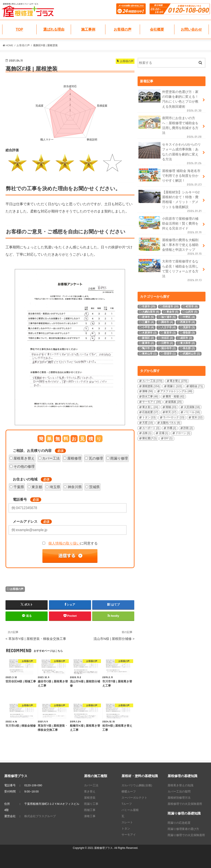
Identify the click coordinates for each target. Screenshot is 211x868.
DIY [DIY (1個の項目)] (168, 438)
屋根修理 (74, 458)
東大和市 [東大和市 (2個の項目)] (187, 343)
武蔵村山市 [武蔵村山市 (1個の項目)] (191, 354)
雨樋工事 (90, 810)
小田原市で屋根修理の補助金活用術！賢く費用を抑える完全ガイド (170, 225)
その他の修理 (24, 466)
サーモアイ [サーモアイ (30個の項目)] (152, 402)
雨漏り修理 (119, 458)
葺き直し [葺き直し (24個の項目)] (150, 407)
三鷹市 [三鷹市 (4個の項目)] (148, 322)
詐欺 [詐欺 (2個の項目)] (188, 428)
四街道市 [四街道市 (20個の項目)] (171, 307)
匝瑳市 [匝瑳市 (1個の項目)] (170, 354)
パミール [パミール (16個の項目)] (192, 412)
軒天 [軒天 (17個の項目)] (171, 412)
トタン (126, 828)
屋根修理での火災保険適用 (185, 804)
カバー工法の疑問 (179, 791)
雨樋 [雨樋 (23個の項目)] (171, 407)
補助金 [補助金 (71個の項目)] (196, 386)
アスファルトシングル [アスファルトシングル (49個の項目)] (176, 391)
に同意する (73, 543)
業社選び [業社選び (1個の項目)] (149, 438)
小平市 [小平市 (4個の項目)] (148, 327)
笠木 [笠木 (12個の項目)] (197, 417)
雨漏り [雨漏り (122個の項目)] (175, 386)
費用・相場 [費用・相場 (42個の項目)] (175, 397)
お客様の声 (123, 29)
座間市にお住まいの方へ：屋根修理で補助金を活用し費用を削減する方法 (170, 127)
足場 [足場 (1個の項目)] (164, 433)
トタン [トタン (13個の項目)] (149, 417)
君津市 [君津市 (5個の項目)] (148, 317)
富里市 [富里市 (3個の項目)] (170, 333)
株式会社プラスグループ (40, 816)
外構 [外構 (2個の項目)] (172, 428)
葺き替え (90, 791)
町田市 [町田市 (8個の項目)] (192, 307)
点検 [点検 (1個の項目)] (147, 433)
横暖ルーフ (129, 791)
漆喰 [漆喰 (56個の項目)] (148, 391)
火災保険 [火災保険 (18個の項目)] (192, 407)
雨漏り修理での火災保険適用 (186, 835)
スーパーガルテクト (134, 798)
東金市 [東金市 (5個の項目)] (172, 312)
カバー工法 (51, 458)
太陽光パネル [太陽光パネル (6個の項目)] (170, 423)
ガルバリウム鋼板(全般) (137, 785)
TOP (19, 29)
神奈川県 (75, 487)
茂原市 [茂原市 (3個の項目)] (189, 327)
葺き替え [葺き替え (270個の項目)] (178, 381)
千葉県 (19, 487)
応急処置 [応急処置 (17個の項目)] (150, 412)
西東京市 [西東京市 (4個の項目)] (187, 322)
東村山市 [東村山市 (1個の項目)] (149, 354)
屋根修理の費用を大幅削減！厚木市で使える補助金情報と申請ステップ (170, 247)
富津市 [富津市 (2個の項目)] (148, 343)
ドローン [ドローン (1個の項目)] (183, 433)
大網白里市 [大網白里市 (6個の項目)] (151, 312)
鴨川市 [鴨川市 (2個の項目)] (148, 348)
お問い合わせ (191, 29)
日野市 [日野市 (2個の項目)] (167, 343)
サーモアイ (129, 835)
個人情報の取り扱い (64, 543)
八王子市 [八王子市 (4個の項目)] (168, 327)
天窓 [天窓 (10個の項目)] (148, 423)
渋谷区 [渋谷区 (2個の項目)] (167, 338)
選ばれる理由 (54, 29)
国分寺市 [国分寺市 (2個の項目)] (168, 348)
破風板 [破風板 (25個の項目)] (175, 402)
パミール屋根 (130, 810)
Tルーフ (127, 804)
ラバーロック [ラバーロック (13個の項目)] (174, 417)
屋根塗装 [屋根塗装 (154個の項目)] (151, 386)
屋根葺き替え (24, 458)
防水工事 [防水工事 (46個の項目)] (150, 397)
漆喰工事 (90, 816)
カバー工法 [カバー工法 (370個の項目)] (152, 381)
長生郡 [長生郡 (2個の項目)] (189, 348)
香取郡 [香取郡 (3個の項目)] (189, 333)
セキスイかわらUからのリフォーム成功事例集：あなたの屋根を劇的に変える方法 (170, 153)
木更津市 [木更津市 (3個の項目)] (149, 333)
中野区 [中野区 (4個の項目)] (189, 317)
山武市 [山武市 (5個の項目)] (191, 312)
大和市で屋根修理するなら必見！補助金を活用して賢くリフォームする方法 (170, 270)
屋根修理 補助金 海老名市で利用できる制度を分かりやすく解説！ (170, 177)
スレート (127, 822)
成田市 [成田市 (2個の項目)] (186, 338)
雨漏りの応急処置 (179, 823)
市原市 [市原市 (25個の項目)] (149, 307)
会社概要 (157, 29)
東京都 (37, 487)
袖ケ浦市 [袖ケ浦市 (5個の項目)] (168, 317)
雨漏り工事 (91, 804)
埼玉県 (55, 487)
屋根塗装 (90, 798)
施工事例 (88, 29)
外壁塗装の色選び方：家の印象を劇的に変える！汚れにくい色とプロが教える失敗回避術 (170, 101)
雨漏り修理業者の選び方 (183, 829)
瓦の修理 (96, 458)
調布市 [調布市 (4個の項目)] (167, 322)
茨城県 (94, 487)
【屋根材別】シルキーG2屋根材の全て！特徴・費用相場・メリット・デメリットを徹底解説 (170, 201)
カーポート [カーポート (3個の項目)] (151, 428)
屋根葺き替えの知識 (180, 785)
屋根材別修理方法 (179, 798)
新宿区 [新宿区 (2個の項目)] (148, 338)
